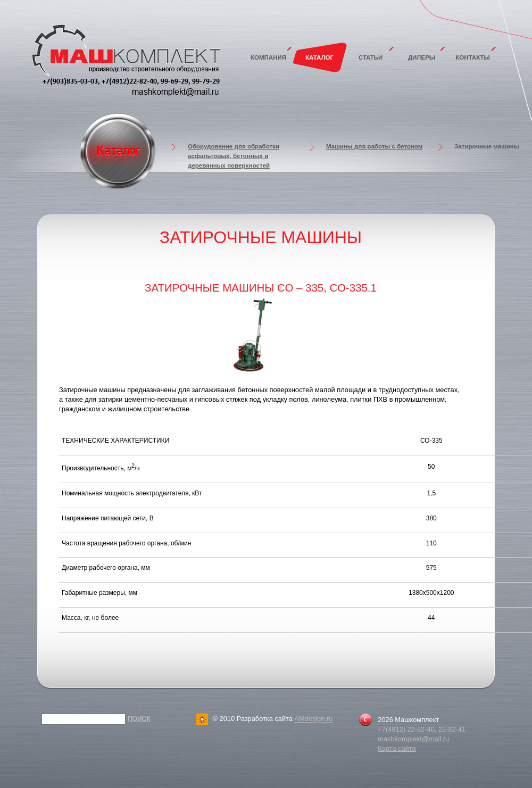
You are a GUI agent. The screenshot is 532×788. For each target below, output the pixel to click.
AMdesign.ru (313, 719)
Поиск (139, 719)
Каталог (319, 57)
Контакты (473, 57)
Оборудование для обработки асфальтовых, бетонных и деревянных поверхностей (234, 156)
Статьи (371, 57)
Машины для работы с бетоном (374, 146)
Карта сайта (397, 748)
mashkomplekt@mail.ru (413, 739)
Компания (268, 57)
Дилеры (422, 57)
